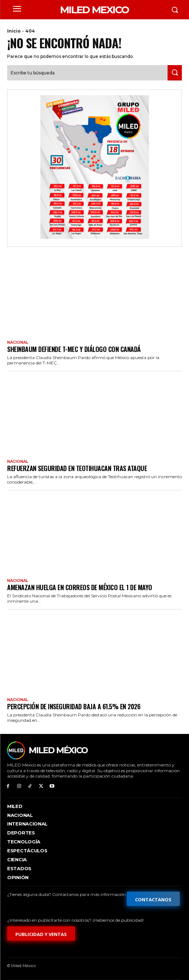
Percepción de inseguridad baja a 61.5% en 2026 (74, 706)
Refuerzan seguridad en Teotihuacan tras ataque (77, 468)
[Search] (175, 73)
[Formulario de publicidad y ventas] (41, 934)
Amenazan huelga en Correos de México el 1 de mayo (80, 587)
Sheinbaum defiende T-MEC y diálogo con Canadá (74, 349)
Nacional (18, 342)
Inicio (14, 31)
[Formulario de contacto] (153, 899)
